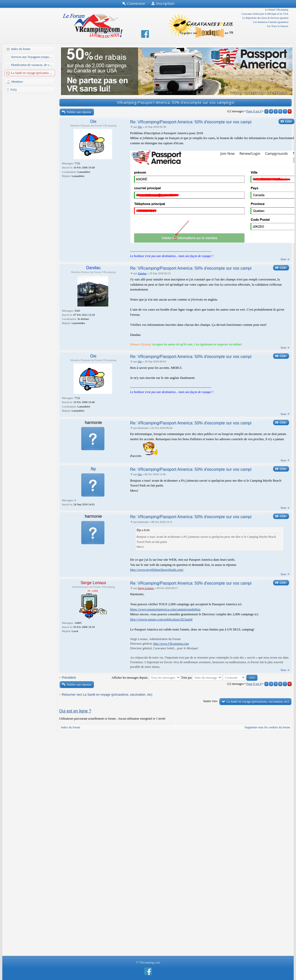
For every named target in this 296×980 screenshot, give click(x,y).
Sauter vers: (210, 701)
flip (93, 469)
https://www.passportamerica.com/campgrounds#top (165, 609)
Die (93, 121)
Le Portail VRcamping (277, 10)
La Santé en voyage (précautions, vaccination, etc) (33, 73)
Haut (284, 259)
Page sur (254, 111)
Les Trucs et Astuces (278, 26)
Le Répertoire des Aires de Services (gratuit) (265, 18)
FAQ (14, 90)
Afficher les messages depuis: (146, 678)
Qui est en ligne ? (75, 711)
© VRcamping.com (148, 962)
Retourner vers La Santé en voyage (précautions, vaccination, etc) (107, 695)
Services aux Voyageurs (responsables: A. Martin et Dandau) (33, 57)
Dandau (93, 268)
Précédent (69, 678)
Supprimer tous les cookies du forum (267, 727)
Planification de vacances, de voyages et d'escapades (33, 65)
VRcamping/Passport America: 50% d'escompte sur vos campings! (176, 102)
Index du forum (21, 49)
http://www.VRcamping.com (171, 644)
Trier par (202, 678)
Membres (17, 82)
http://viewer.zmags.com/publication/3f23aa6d (161, 619)
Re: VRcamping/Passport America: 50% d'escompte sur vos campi (191, 122)
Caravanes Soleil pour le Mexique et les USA (265, 14)
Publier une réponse (79, 112)
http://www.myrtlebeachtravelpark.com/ (157, 570)
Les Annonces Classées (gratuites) (271, 22)
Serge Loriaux (93, 583)
